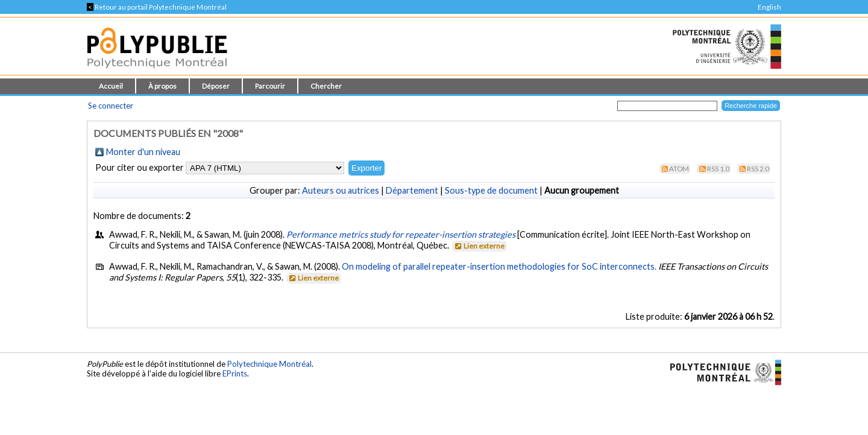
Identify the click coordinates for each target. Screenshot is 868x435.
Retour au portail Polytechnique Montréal (157, 7)
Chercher (326, 86)
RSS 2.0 (758, 169)
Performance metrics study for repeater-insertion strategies (401, 234)
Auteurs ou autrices (341, 190)
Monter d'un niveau (143, 152)
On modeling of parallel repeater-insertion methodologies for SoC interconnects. (499, 266)
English (769, 7)
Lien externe (479, 246)
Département (412, 190)
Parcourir (270, 86)
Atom (679, 169)
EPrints (235, 373)
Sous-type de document (491, 190)
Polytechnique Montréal (269, 364)
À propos (162, 86)
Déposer (216, 86)
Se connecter (111, 106)
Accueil (111, 86)
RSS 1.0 (718, 169)
